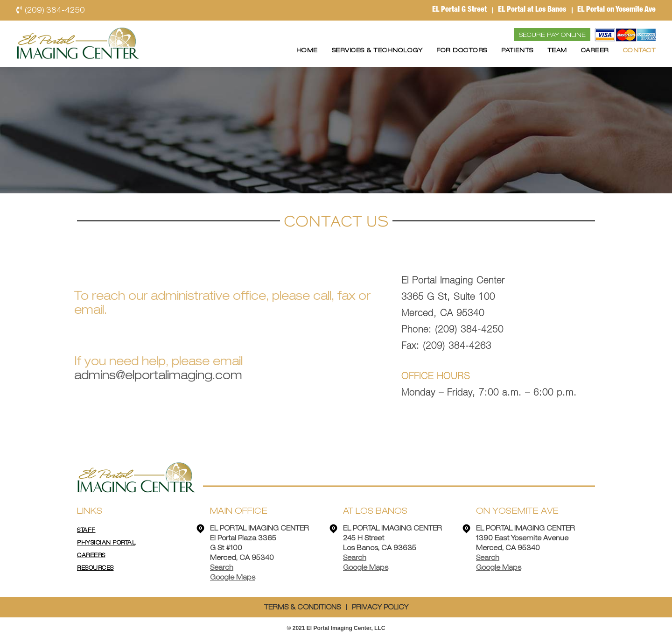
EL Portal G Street (459, 10)
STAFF (86, 530)
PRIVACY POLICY (380, 608)
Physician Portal (106, 543)
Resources (95, 568)
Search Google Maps (233, 573)
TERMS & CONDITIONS (302, 608)
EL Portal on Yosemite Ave (616, 10)
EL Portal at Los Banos (532, 10)
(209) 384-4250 (51, 10)
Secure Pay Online (552, 35)
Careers (91, 555)
